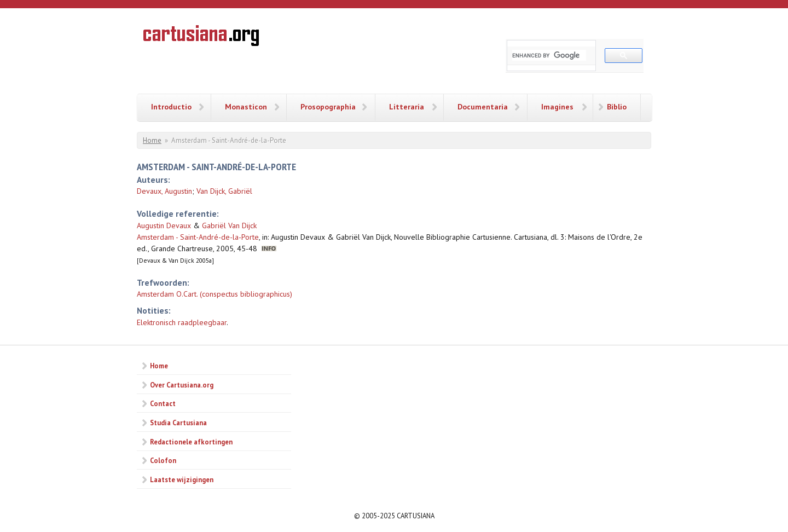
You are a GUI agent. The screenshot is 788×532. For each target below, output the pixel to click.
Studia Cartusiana (178, 423)
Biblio (617, 107)
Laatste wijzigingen (182, 479)
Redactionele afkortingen (191, 442)
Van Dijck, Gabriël (224, 191)
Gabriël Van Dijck (229, 225)
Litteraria (407, 107)
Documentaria (483, 107)
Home (152, 140)
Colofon (163, 460)
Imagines (557, 107)
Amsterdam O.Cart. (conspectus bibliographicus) (215, 294)
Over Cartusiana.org (182, 385)
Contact (163, 403)
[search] (549, 55)
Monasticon (246, 107)
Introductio (171, 107)
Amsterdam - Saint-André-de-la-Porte (198, 237)
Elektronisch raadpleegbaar (182, 322)
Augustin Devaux (164, 225)
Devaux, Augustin (164, 191)
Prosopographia (328, 107)
